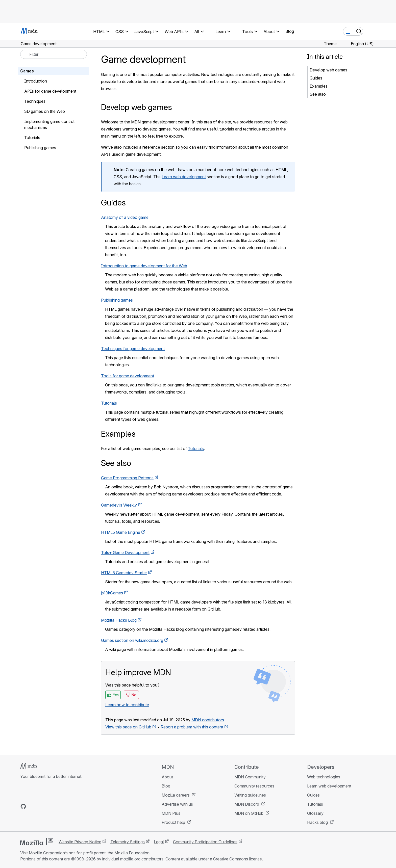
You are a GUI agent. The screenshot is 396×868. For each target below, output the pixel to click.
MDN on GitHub (249, 813)
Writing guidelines (250, 795)
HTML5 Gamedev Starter (124, 573)
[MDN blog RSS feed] (60, 806)
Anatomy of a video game (125, 217)
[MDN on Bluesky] (32, 806)
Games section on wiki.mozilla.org (132, 640)
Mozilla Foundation (132, 853)
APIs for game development (50, 91)
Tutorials (109, 403)
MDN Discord (247, 804)
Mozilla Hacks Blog (119, 620)
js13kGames (112, 593)
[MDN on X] (41, 806)
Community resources (254, 786)
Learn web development (184, 177)
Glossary (315, 813)
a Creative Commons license (236, 859)
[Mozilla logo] (36, 841)
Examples (319, 86)
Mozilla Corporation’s (48, 853)
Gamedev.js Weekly (119, 505)
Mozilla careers (176, 795)
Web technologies (324, 777)
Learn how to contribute (127, 705)
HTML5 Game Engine (121, 532)
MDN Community (250, 777)
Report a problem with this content (192, 727)
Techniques (35, 101)
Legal (159, 842)
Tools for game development (128, 376)
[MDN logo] (31, 766)
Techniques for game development (133, 349)
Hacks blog (318, 822)
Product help (174, 822)
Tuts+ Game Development (125, 553)
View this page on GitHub (128, 727)
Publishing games (117, 300)
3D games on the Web (45, 111)
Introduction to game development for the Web (144, 266)
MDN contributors (208, 720)
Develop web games (328, 70)
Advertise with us (177, 804)
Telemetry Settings (128, 842)
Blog (290, 31)
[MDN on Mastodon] (51, 806)
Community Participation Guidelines (205, 842)
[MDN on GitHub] (23, 806)
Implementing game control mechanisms (49, 124)
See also (318, 94)
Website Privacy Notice (80, 842)
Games (27, 71)
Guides (316, 78)
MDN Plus (171, 813)
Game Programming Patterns (127, 478)
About (167, 777)
